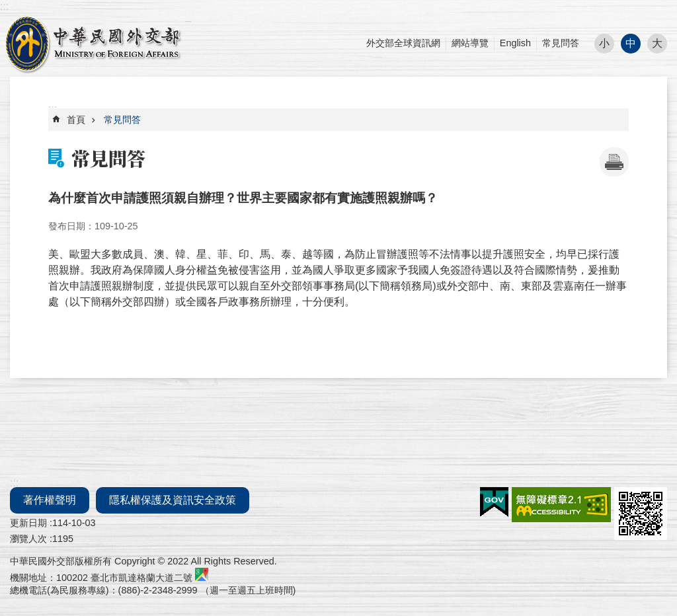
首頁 (76, 120)
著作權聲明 (50, 500)
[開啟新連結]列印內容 (614, 162)
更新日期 (28, 523)
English (515, 43)
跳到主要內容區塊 (7, 7)
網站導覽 (470, 43)
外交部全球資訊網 (403, 43)
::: (4, 6)
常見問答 (561, 43)
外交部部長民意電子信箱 (93, 44)
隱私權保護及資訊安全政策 (173, 500)
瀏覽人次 (28, 539)
